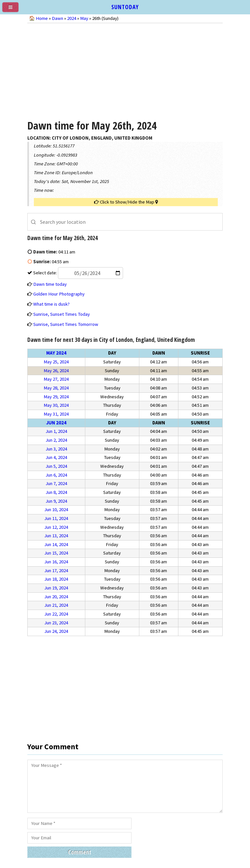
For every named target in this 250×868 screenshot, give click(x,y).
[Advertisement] (125, 70)
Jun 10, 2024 (56, 510)
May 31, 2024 (56, 414)
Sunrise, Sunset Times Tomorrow (66, 324)
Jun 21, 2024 (56, 605)
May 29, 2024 (56, 397)
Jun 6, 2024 (56, 475)
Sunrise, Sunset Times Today (62, 314)
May (84, 18)
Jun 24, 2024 (56, 631)
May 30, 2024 (56, 405)
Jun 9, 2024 (56, 501)
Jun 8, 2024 (56, 492)
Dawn (57, 18)
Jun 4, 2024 (56, 457)
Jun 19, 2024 (56, 588)
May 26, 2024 (56, 371)
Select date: (78, 273)
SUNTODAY (125, 7)
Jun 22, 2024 (56, 614)
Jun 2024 (56, 423)
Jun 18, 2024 (56, 579)
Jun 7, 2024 (56, 483)
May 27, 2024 (56, 379)
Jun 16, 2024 (56, 562)
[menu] (13, 10)
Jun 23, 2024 (56, 623)
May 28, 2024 (56, 388)
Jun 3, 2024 (56, 449)
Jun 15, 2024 (56, 553)
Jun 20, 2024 (56, 597)
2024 (72, 18)
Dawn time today (50, 284)
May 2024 (56, 353)
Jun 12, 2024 (56, 527)
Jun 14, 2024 (56, 544)
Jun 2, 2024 (56, 440)
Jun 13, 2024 (56, 536)
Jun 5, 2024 (56, 466)
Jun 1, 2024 (56, 431)
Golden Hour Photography (59, 294)
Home (42, 18)
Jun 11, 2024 (56, 518)
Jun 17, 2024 (56, 571)
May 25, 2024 (56, 362)
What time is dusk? (51, 304)
